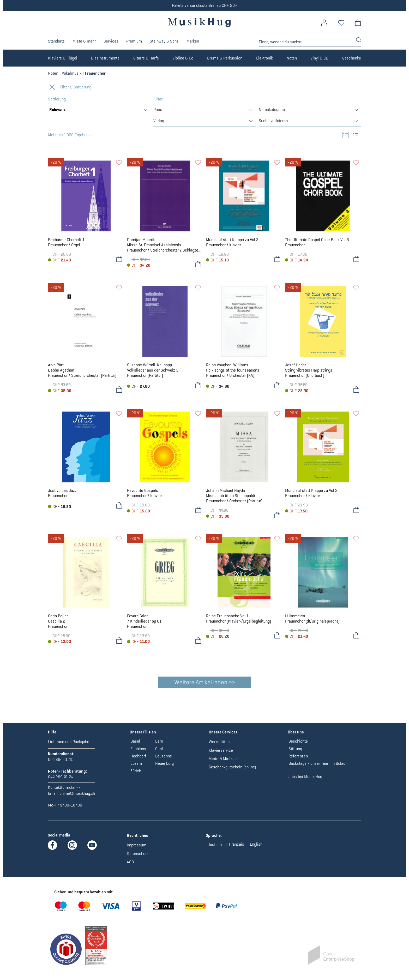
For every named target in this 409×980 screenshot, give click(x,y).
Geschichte (298, 744)
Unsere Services (223, 735)
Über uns (296, 735)
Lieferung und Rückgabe (69, 745)
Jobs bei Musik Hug (305, 780)
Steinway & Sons (164, 41)
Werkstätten (219, 745)
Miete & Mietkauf (223, 762)
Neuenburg (164, 766)
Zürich (136, 774)
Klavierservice (221, 753)
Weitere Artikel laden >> (205, 682)
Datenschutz (138, 857)
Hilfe (52, 735)
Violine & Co (183, 58)
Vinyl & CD (319, 58)
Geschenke (352, 58)
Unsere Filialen (143, 735)
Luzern (136, 766)
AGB (130, 865)
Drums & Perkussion (225, 58)
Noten (292, 58)
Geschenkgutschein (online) (232, 770)
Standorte (56, 41)
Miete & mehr (84, 41)
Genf (159, 752)
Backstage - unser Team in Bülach (318, 766)
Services (111, 41)
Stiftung (295, 752)
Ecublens (138, 752)
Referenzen (298, 759)
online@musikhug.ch (77, 796)
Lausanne (164, 759)
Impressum (137, 848)
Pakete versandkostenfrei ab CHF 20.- (204, 5)
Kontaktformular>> (64, 790)
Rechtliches (137, 838)
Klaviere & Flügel (63, 58)
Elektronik (264, 58)
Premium (134, 41)
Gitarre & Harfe (146, 58)
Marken (193, 41)
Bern (159, 744)
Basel (135, 744)
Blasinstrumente (105, 58)
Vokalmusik (72, 73)
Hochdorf (138, 759)
